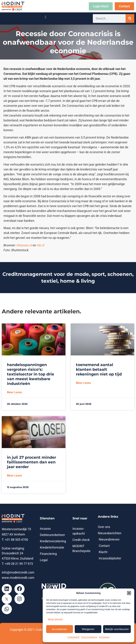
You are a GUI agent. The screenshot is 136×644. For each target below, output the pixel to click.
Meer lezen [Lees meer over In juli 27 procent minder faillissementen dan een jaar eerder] (14, 476)
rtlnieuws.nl (24, 245)
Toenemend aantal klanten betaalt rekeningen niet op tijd (99, 369)
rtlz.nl (41, 245)
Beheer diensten (55, 619)
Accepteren (60, 629)
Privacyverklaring (89, 637)
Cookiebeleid (73, 637)
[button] (129, 593)
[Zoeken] (130, 18)
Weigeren (88, 629)
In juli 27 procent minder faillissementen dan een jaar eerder (32, 462)
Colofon (42, 630)
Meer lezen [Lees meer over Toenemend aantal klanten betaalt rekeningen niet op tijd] (83, 383)
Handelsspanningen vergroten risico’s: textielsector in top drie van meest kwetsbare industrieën (31, 374)
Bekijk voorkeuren (117, 629)
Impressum (104, 637)
